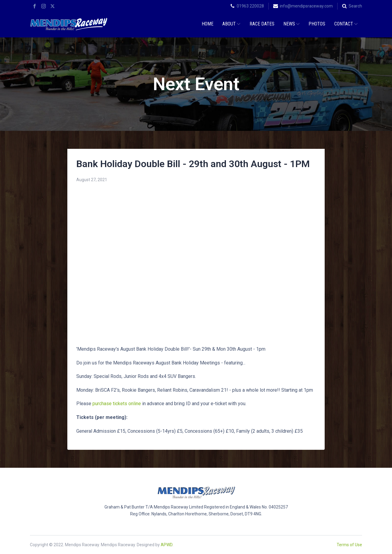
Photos (317, 24)
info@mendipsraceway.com (306, 6)
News (291, 24)
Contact (346, 24)
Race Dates (262, 24)
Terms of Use (349, 545)
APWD (167, 545)
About (231, 24)
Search (355, 6)
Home (208, 24)
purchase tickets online (117, 404)
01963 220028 (250, 6)
